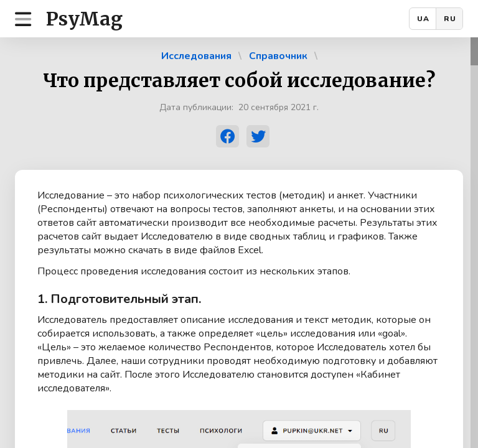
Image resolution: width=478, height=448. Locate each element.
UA (423, 19)
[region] (239, 243)
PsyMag (84, 19)
